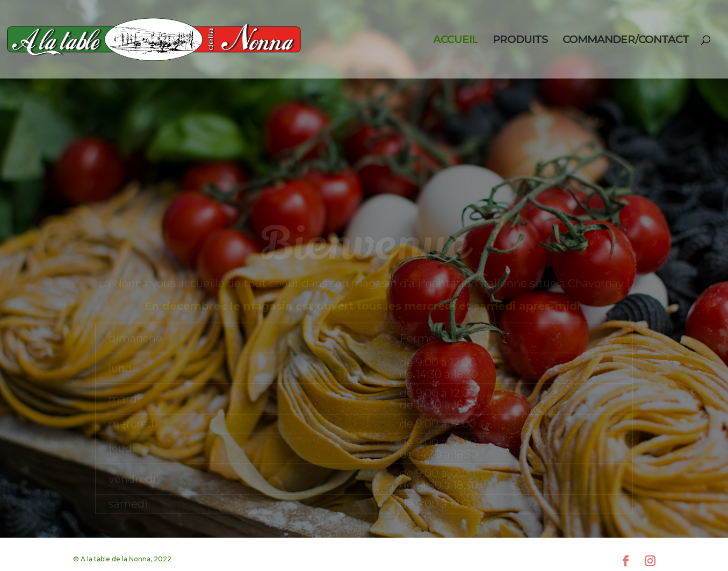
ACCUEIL (456, 41)
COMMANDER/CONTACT (626, 41)
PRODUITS (520, 41)
